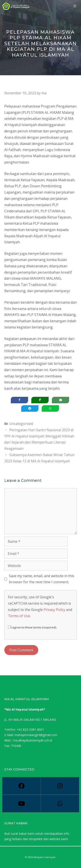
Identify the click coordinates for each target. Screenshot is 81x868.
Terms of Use (19, 616)
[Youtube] (21, 804)
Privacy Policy (54, 610)
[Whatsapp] (60, 804)
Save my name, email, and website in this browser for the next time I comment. (42, 579)
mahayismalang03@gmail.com (36, 735)
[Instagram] (60, 786)
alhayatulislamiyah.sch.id (35, 740)
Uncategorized (21, 424)
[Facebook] (21, 786)
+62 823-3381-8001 (30, 729)
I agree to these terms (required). (32, 627)
